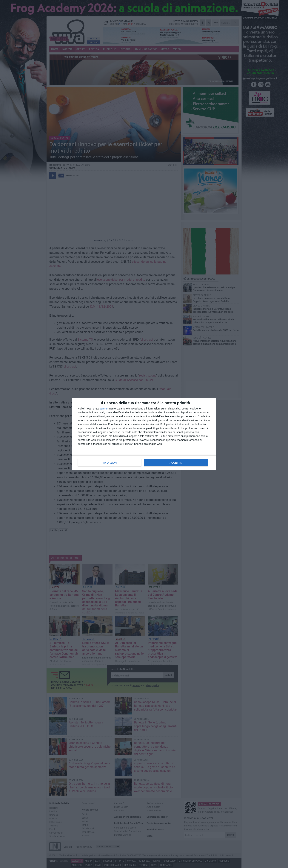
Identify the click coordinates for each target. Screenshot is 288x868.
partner (104, 409)
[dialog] (144, 434)
